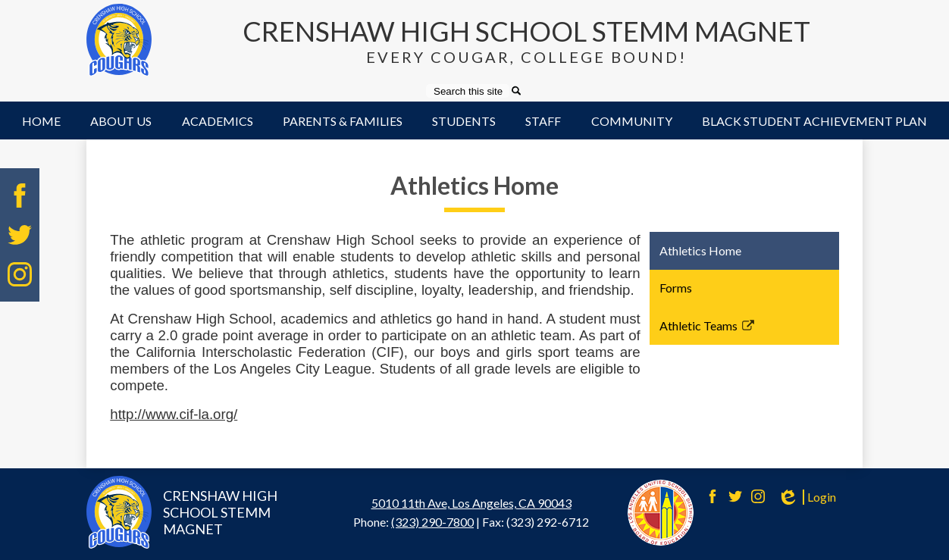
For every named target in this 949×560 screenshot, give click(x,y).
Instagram (20, 274)
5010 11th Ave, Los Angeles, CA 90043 (471, 503)
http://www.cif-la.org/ (174, 414)
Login (806, 497)
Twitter (20, 235)
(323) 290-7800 (432, 522)
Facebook (20, 196)
